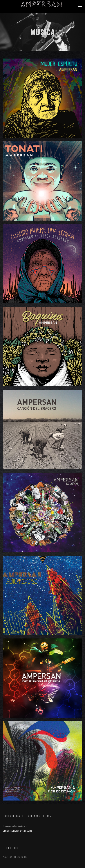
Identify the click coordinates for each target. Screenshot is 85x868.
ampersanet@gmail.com (17, 831)
